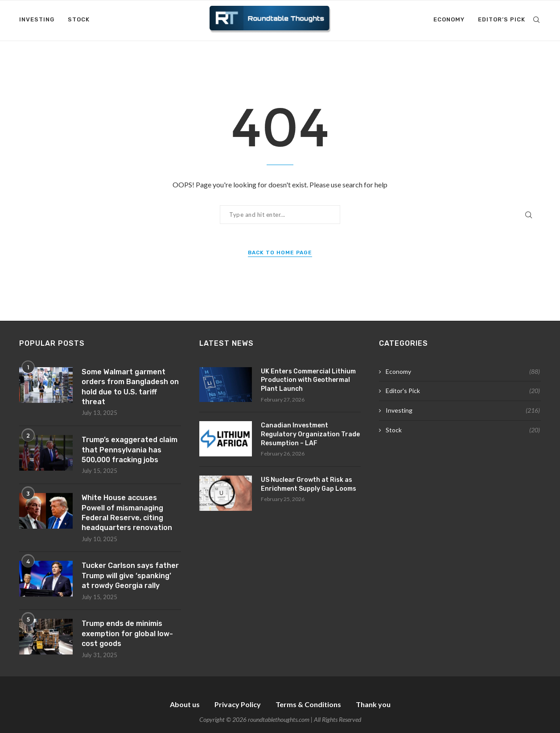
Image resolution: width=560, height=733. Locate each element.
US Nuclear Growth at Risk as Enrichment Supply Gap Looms (309, 484)
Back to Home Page (280, 253)
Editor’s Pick (502, 19)
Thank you (373, 704)
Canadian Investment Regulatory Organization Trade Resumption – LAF (310, 434)
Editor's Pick (463, 391)
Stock (79, 19)
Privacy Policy (238, 704)
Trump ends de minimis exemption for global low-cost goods (127, 634)
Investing (37, 19)
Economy (449, 19)
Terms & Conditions (308, 704)
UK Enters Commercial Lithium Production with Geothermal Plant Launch (308, 380)
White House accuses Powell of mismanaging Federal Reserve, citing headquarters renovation (127, 513)
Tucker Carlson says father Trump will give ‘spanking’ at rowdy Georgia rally (130, 576)
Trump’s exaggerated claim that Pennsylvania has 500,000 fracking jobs (130, 450)
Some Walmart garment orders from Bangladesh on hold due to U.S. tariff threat (130, 387)
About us (185, 704)
